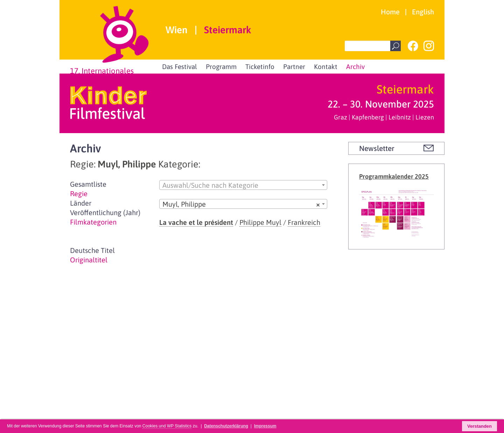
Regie (79, 194)
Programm (221, 67)
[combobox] (243, 185)
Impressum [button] (265, 426)
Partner (294, 67)
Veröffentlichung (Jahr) (105, 212)
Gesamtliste (88, 184)
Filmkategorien (93, 222)
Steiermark (228, 30)
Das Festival (180, 67)
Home (390, 12)
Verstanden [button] (479, 426)
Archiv (355, 67)
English (423, 12)
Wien (177, 30)
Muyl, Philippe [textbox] (241, 204)
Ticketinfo (260, 67)
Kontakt (326, 67)
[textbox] (243, 185)
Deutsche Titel (92, 250)
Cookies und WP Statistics (167, 426)
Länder (81, 203)
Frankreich (304, 222)
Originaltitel (89, 260)
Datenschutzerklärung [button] (226, 426)
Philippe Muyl (260, 222)
